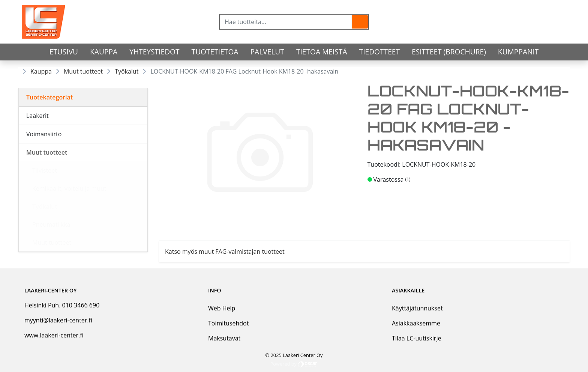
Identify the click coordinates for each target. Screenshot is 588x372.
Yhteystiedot (154, 52)
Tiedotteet (379, 52)
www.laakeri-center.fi (54, 335)
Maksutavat (224, 338)
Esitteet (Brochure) (449, 52)
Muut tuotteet (83, 71)
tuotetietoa (215, 52)
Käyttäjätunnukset (417, 308)
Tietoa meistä (322, 52)
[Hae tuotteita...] (286, 22)
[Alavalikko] (139, 116)
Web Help (222, 308)
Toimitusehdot (228, 323)
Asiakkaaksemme (416, 323)
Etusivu (64, 52)
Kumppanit (518, 52)
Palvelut (267, 52)
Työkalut (127, 71)
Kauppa (104, 52)
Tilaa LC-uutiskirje (416, 338)
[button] (360, 22)
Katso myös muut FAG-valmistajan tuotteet (225, 252)
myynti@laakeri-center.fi (58, 320)
